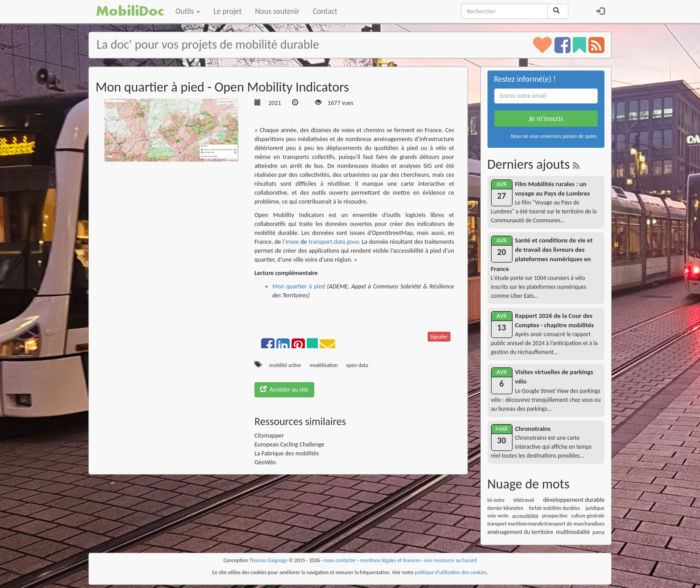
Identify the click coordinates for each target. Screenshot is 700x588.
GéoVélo (265, 462)
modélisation (323, 365)
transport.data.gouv (333, 242)
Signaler (439, 337)
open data (357, 365)
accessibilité (525, 516)
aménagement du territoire (521, 532)
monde (535, 523)
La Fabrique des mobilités (287, 453)
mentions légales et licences (390, 560)
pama (598, 532)
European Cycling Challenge (290, 444)
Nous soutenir (277, 11)
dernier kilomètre (506, 508)
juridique (595, 508)
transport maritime (507, 524)
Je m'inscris (546, 119)
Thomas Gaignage (268, 560)
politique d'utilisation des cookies (451, 572)
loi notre (496, 500)
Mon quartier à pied (299, 286)
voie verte (498, 516)
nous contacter (340, 560)
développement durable (574, 500)
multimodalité (573, 532)
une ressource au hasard (450, 560)
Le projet (227, 11)
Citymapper (269, 436)
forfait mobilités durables (554, 508)
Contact (325, 11)
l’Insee (291, 242)
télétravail (524, 500)
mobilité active (285, 365)
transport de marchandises (574, 523)
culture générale (588, 516)
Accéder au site (284, 390)
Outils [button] (188, 11)
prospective (555, 516)
